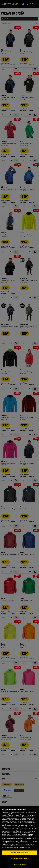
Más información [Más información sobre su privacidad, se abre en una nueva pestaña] (25, 850)
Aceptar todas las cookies (19, 856)
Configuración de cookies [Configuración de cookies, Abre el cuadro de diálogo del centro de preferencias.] (19, 862)
